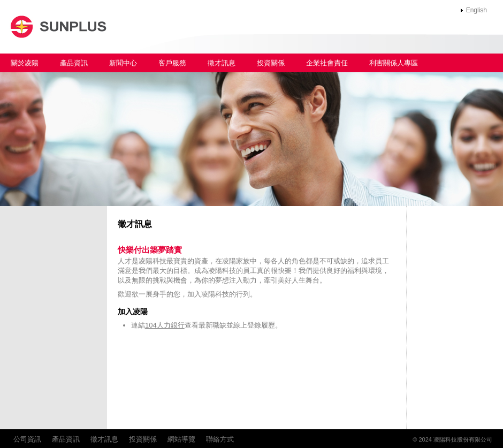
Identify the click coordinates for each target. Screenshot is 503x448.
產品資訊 (74, 63)
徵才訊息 (222, 63)
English (477, 10)
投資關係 (271, 63)
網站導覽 (181, 439)
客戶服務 (172, 63)
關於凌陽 (25, 63)
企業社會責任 (327, 63)
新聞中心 (123, 63)
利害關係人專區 (394, 63)
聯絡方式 (220, 439)
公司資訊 (27, 439)
